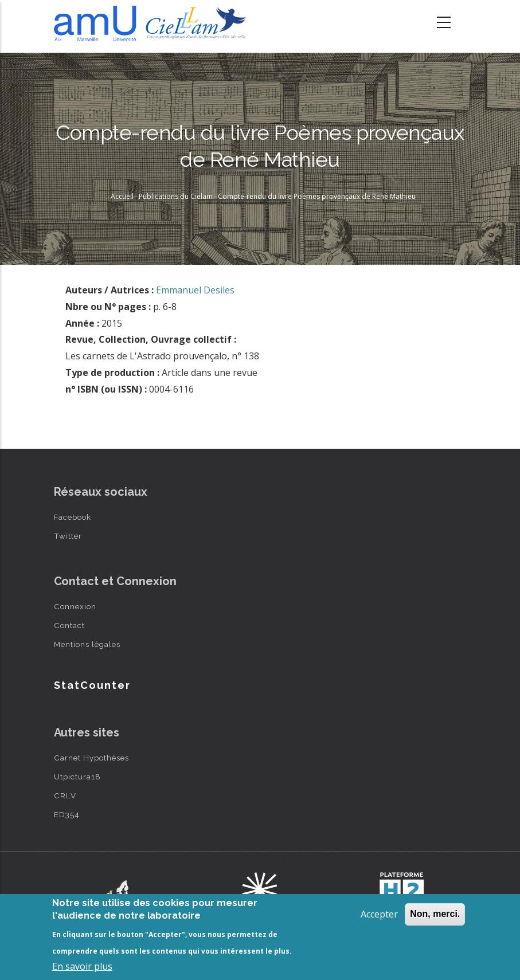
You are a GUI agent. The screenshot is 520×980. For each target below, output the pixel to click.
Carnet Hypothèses (91, 758)
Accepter (379, 914)
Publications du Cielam (176, 196)
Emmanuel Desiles (195, 290)
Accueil (122, 196)
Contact (69, 625)
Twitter (68, 536)
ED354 (67, 814)
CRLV (65, 795)
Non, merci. (435, 914)
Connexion (75, 606)
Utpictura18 (77, 777)
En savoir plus (82, 966)
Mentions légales (87, 644)
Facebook (73, 517)
